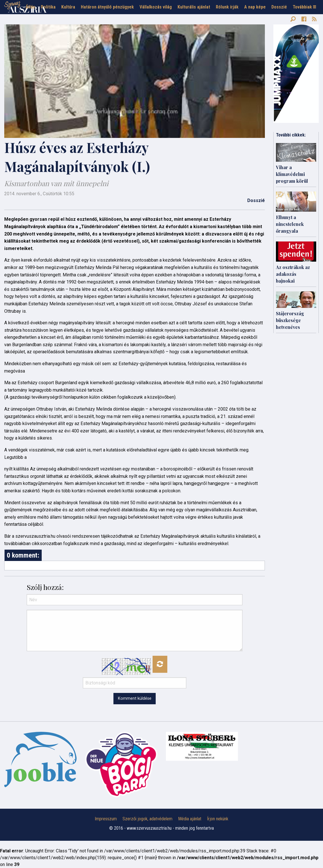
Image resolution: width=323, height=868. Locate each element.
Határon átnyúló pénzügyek (107, 7)
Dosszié (279, 7)
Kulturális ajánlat (194, 7)
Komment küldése (135, 698)
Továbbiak (304, 7)
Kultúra (68, 7)
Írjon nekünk (218, 819)
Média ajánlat (190, 819)
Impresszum (106, 819)
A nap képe (255, 7)
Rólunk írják (227, 7)
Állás (30, 7)
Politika (48, 7)
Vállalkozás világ (156, 7)
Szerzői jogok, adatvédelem (147, 819)
